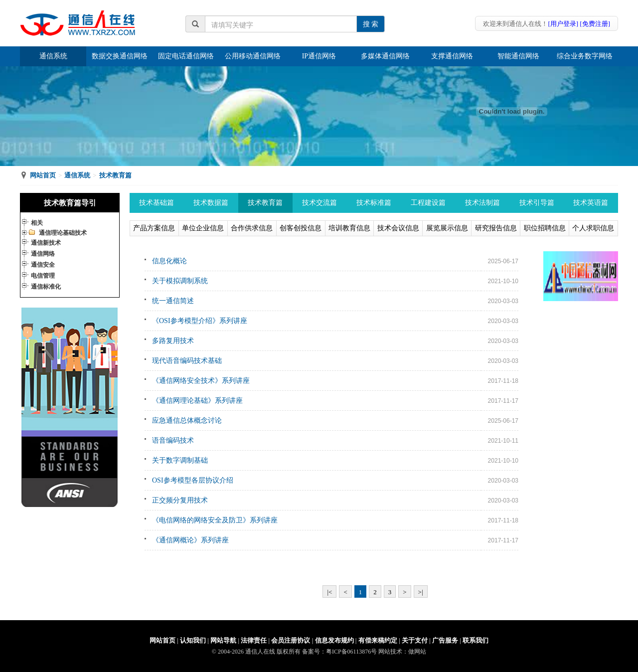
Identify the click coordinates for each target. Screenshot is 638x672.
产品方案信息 (154, 228)
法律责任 (254, 640)
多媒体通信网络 (385, 56)
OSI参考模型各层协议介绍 (193, 480)
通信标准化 (46, 287)
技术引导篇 (537, 203)
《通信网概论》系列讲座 (190, 540)
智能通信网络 (518, 56)
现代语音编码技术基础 (187, 361)
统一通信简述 (173, 301)
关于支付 (415, 640)
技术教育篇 (115, 175)
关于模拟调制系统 (180, 281)
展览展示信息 (447, 228)
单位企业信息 (203, 228)
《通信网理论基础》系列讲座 (197, 401)
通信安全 (43, 265)
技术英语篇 (591, 203)
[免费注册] (595, 24)
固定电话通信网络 (186, 56)
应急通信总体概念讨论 (187, 420)
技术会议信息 (398, 228)
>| (421, 592)
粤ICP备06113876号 (351, 652)
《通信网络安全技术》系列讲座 (201, 381)
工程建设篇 (428, 203)
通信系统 (53, 56)
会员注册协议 (291, 640)
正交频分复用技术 (180, 500)
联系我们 (476, 640)
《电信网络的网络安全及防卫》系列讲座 (215, 520)
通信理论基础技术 (63, 233)
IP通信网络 (319, 56)
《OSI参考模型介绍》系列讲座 (200, 321)
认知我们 (193, 640)
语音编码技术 (173, 440)
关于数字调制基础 (180, 460)
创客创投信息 (301, 228)
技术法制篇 (482, 203)
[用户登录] (563, 24)
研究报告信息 (496, 228)
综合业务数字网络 (585, 56)
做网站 (417, 652)
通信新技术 (46, 243)
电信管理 (43, 276)
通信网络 (43, 254)
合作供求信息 (252, 228)
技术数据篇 (211, 203)
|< (329, 592)
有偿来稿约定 (378, 640)
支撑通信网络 (452, 56)
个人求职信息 (593, 228)
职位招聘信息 (545, 228)
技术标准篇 (374, 203)
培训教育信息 (349, 228)
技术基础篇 (157, 203)
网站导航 (223, 640)
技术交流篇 (319, 203)
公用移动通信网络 (253, 56)
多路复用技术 (173, 341)
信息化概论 (169, 261)
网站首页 (43, 175)
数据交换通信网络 (120, 56)
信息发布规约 (334, 640)
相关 (37, 223)
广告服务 (445, 640)
